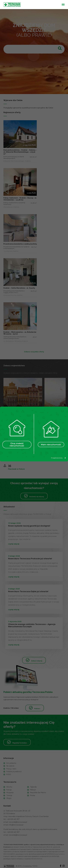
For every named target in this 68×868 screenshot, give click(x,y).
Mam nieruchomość (51, 445)
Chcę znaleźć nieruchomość (17, 445)
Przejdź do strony (58, 458)
